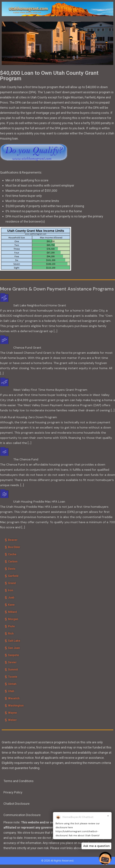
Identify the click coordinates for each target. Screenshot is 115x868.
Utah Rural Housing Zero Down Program (28, 417)
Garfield (13, 576)
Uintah (12, 684)
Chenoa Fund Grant (27, 348)
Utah (11, 691)
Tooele (13, 677)
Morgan (13, 619)
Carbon (13, 561)
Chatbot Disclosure (17, 804)
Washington (16, 706)
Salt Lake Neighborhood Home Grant (40, 305)
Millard (12, 612)
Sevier (12, 662)
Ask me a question (96, 846)
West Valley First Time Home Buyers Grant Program (50, 390)
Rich (11, 634)
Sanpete (14, 655)
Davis (12, 569)
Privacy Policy (13, 792)
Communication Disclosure (22, 815)
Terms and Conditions (19, 781)
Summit (13, 670)
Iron (11, 590)
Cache (12, 554)
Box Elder (14, 547)
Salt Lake (14, 641)
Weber (12, 720)
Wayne (12, 713)
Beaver (13, 540)
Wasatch (14, 698)
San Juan (14, 648)
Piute (11, 626)
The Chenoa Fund (26, 459)
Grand (12, 583)
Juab (11, 598)
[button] (30, 540)
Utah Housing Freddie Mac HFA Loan (39, 502)
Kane (11, 605)
